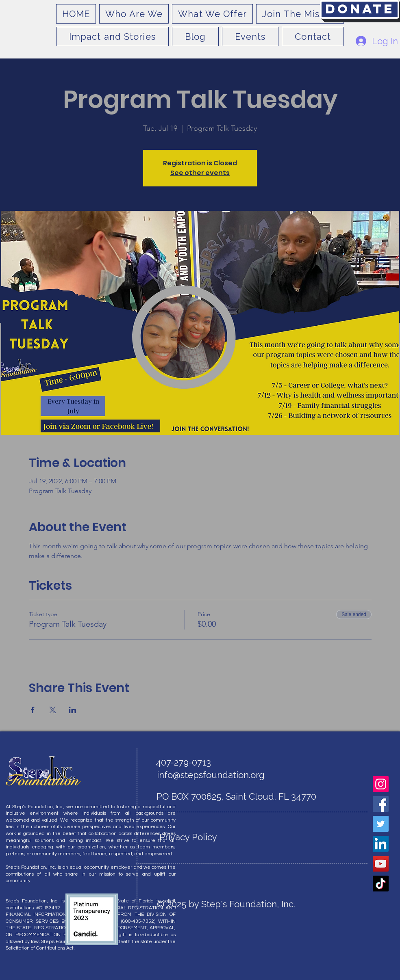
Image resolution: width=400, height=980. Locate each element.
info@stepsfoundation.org (211, 775)
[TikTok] (381, 884)
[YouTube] (381, 864)
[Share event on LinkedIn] (73, 710)
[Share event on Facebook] (33, 710)
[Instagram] (381, 784)
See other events (200, 173)
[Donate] (360, 9)
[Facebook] (381, 804)
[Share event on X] (53, 710)
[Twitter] (381, 824)
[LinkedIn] (381, 844)
